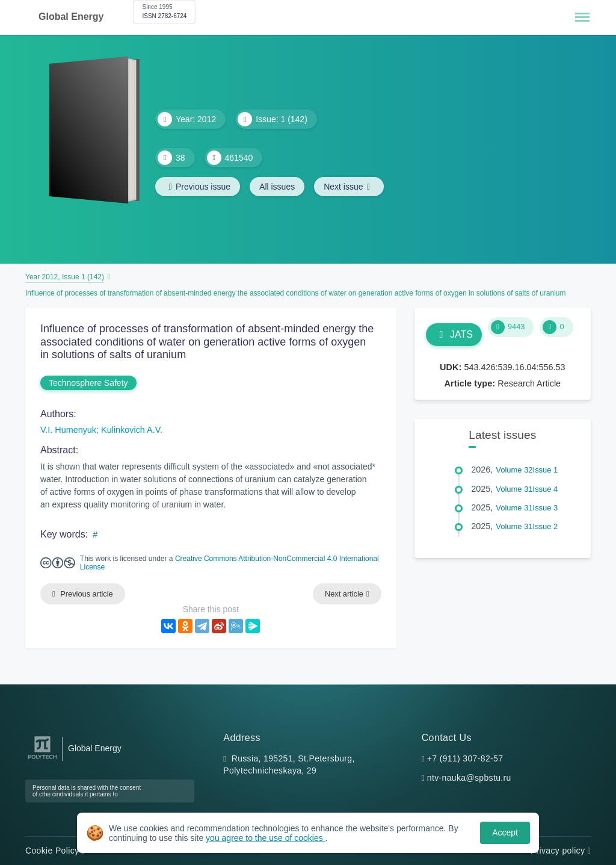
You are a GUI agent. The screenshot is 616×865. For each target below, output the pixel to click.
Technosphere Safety (88, 383)
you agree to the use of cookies (265, 838)
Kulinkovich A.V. (132, 430)
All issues (277, 187)
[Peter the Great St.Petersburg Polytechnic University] (42, 759)
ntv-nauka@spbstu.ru (469, 778)
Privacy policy (561, 851)
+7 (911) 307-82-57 (465, 758)
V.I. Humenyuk (68, 430)
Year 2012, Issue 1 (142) (65, 277)
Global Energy (71, 17)
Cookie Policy (55, 851)
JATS (454, 334)
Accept (505, 832)
